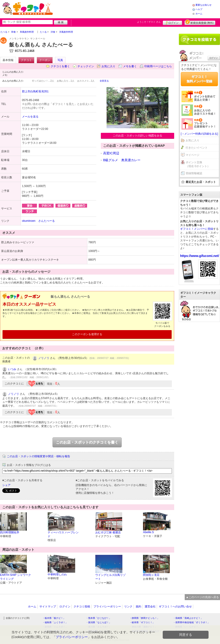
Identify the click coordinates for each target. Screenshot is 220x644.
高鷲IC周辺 (111, 153)
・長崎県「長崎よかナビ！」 (188, 618)
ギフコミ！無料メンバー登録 (199, 79)
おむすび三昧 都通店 (108, 532)
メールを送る (30, 117)
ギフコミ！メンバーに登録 (197, 229)
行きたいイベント (197, 148)
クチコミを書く (60, 66)
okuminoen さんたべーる (38, 221)
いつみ (12, 369)
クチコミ (26, 60)
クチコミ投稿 (82, 607)
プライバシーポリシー (107, 607)
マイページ (192, 155)
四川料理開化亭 (10, 532)
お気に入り (108, 66)
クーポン (45, 60)
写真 (60, 60)
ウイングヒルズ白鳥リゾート (110, 577)
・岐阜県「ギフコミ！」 (142, 622)
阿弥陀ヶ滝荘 (151, 575)
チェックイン (86, 66)
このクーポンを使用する (87, 334)
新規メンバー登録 (200, 22)
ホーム (199, 14)
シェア (6, 485)
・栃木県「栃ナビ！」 (54, 618)
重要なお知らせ (203, 5)
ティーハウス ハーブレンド (63, 534)
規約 (138, 607)
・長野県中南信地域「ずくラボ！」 (191, 622)
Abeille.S (148, 532)
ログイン (172, 22)
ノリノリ (44, 358)
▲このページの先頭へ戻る (202, 597)
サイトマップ (48, 607)
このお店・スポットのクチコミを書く (87, 442)
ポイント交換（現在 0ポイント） (198, 164)
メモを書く (130, 66)
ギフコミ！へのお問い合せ (175, 607)
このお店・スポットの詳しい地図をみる (137, 136)
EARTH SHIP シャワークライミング (15, 577)
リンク (128, 607)
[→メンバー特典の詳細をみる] (199, 134)
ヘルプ (199, 9)
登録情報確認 (194, 173)
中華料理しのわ (57, 575)
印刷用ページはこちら (158, 66)
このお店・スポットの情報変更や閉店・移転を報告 (38, 456)
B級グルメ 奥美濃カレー (122, 160)
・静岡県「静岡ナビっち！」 (144, 618)
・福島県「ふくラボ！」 (55, 622)
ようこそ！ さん (149, 22)
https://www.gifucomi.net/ (200, 256)
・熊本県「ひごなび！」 (99, 618)
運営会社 (150, 607)
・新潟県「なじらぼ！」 (99, 622)
